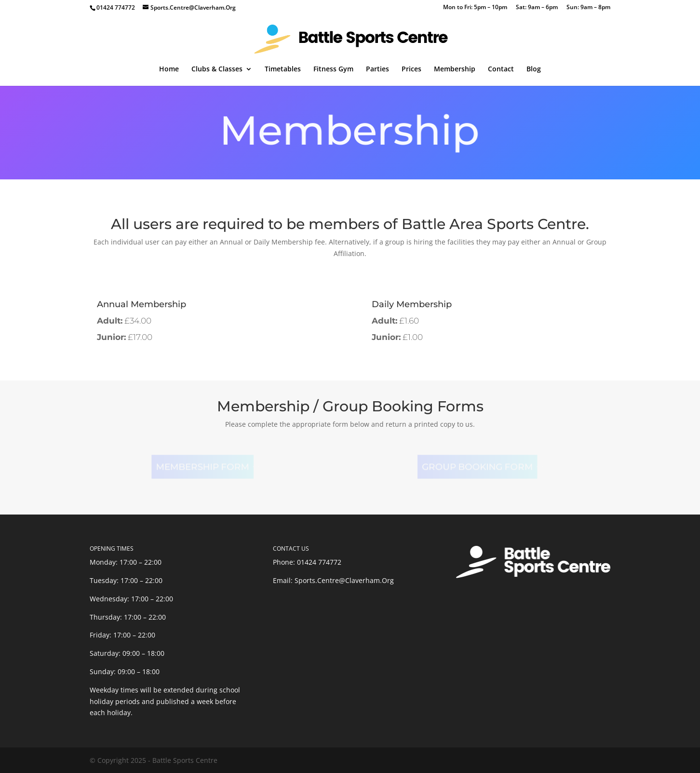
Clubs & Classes (217, 69)
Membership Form (201, 467)
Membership (455, 69)
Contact (501, 69)
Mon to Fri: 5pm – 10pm (475, 8)
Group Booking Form (476, 467)
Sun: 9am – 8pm (588, 8)
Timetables (283, 69)
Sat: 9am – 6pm (537, 8)
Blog (534, 69)
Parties (377, 69)
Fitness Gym (333, 69)
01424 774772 (319, 562)
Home (169, 69)
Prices (411, 69)
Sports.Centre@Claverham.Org (344, 580)
